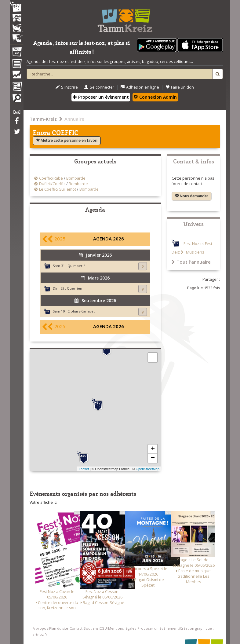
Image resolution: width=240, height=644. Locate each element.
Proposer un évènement (101, 97)
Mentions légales (122, 628)
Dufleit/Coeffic (52, 184)
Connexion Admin (155, 97)
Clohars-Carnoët (81, 311)
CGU (103, 628)
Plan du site (59, 628)
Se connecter (99, 87)
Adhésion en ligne (140, 87)
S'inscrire (67, 87)
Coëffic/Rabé (51, 178)
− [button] (153, 458)
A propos (40, 628)
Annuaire (74, 119)
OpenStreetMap (147, 469)
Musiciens (195, 252)
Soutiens (91, 628)
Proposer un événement (158, 628)
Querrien (75, 288)
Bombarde (76, 178)
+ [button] (153, 449)
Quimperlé (76, 266)
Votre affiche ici (44, 502)
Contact (76, 628)
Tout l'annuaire (191, 262)
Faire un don (180, 87)
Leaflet (84, 469)
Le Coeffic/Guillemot (58, 189)
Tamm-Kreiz (43, 119)
